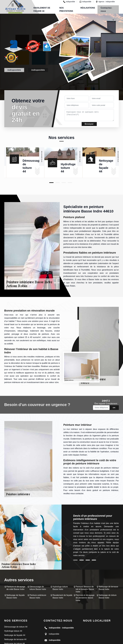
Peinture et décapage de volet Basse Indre (16, 588)
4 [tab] (70, 183)
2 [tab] (58, 183)
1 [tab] (51, 183)
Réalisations (88, 8)
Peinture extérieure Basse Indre (38, 596)
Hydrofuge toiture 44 (68, 168)
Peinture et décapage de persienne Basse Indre (85, 598)
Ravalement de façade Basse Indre (62, 596)
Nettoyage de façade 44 (15, 635)
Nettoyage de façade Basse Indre (16, 596)
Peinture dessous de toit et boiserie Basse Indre (85, 589)
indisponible (69, 2)
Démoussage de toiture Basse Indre (38, 588)
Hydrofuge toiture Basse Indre (60, 588)
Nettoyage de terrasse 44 (15, 639)
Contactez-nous (107, 9)
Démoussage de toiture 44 (16, 627)
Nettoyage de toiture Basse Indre (108, 596)
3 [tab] (64, 183)
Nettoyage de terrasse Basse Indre (108, 588)
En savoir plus (42, 157)
